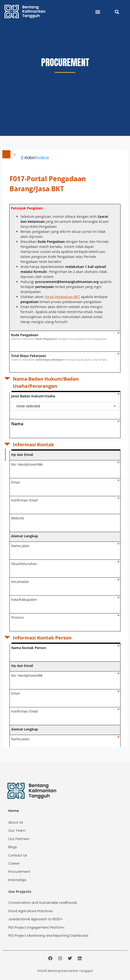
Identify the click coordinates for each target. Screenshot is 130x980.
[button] (98, 12)
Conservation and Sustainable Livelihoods (43, 903)
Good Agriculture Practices (31, 911)
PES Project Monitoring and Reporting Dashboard (48, 936)
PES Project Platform (36, 927)
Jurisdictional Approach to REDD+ (36, 919)
